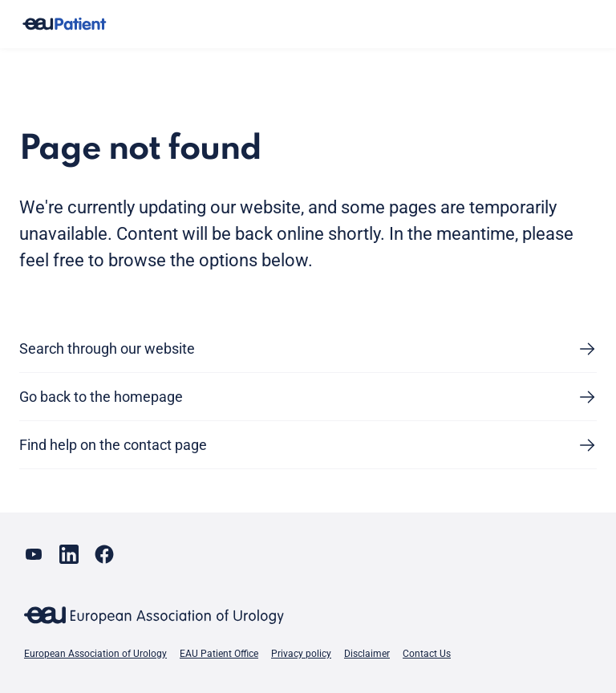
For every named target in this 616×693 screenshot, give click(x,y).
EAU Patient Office (219, 654)
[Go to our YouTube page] (34, 554)
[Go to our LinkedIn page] (69, 554)
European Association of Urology (95, 654)
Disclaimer (367, 654)
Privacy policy (301, 654)
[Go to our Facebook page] (104, 554)
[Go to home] (64, 24)
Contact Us (427, 654)
